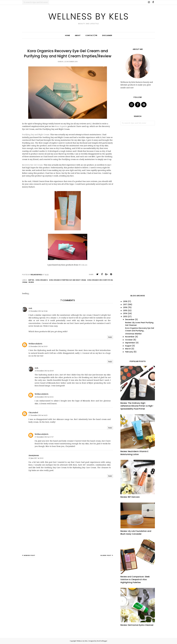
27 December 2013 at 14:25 (38, 415)
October (129, 340)
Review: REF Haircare (130, 497)
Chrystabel (33, 413)
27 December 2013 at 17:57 (44, 437)
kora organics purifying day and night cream (68, 280)
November (130, 337)
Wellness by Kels (89, 16)
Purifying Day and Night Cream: (36, 135)
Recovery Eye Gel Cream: (33, 165)
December (130, 319)
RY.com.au (83, 265)
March (128, 349)
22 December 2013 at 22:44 (38, 311)
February (129, 352)
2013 (125, 317)
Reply (110, 337)
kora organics (42, 280)
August (128, 346)
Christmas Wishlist (133, 334)
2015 (125, 311)
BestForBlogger (102, 641)
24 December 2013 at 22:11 (44, 397)
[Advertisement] (68, 535)
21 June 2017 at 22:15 (36, 458)
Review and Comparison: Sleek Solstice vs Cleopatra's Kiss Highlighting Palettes (135, 580)
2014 (125, 313)
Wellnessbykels (35, 344)
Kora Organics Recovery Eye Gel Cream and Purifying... (140, 329)
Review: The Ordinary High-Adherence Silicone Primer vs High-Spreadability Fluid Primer (137, 406)
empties (31, 280)
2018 (125, 301)
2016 (125, 307)
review (31, 282)
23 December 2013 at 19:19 (38, 346)
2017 (125, 305)
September (130, 343)
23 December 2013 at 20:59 (44, 371)
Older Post (106, 555)
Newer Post (29, 555)
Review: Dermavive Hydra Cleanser (137, 625)
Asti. (30, 308)
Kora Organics (61, 126)
